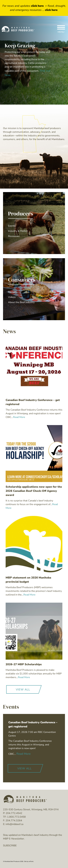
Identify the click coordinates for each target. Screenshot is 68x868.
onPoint (31, 861)
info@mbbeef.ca (14, 824)
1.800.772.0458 (16, 817)
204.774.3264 (14, 821)
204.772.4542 (14, 813)
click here (37, 6)
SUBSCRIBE (10, 846)
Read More (24, 754)
